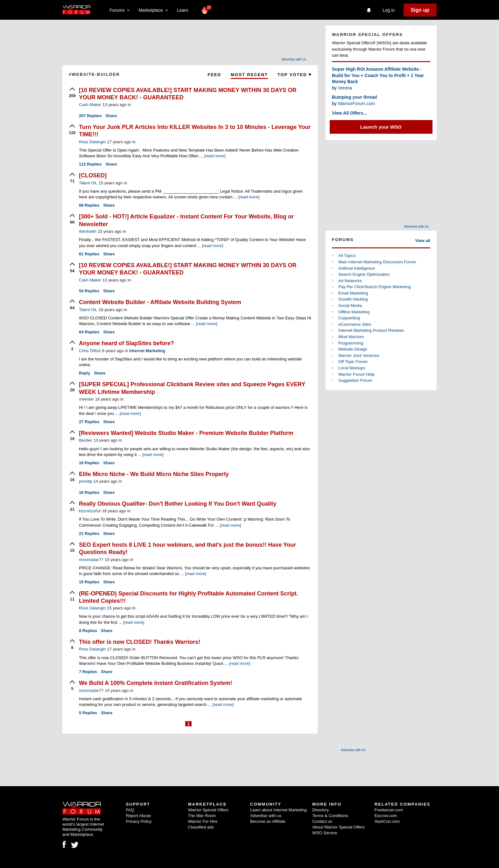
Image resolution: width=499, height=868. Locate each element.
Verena (345, 88)
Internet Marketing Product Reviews (371, 330)
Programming (351, 343)
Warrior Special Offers (208, 810)
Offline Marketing (354, 312)
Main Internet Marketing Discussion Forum (377, 262)
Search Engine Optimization (364, 274)
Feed (214, 75)
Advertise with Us (294, 59)
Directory (320, 810)
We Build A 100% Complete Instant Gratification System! (155, 683)
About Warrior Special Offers (338, 827)
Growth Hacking (353, 299)
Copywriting (349, 318)
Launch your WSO (381, 127)
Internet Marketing (147, 351)
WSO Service (325, 833)
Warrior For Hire (203, 821)
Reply (84, 373)
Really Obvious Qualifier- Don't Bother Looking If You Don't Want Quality (178, 504)
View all (423, 241)
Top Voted (294, 75)
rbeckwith (88, 231)
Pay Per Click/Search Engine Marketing (375, 287)
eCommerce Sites (355, 324)
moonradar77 (91, 560)
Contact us (322, 821)
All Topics (347, 256)
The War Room (202, 816)
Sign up (420, 10)
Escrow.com (386, 816)
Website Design (353, 349)
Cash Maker (90, 105)
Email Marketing (353, 293)
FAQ (130, 810)
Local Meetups (352, 368)
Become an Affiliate (268, 821)
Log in (389, 10)
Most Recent (249, 75)
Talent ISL (88, 183)
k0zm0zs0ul (90, 511)
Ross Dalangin (92, 142)
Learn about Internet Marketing (278, 810)
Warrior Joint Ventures (359, 356)
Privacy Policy (139, 821)
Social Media (350, 306)
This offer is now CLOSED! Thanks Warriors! (140, 642)
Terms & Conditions (330, 816)
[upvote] (72, 93)
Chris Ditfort (90, 351)
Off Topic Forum (353, 362)
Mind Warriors (351, 337)
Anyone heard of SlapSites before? (127, 343)
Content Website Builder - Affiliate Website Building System (160, 302)
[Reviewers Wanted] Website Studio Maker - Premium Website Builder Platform (186, 433)
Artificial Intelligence (357, 268)
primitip (86, 481)
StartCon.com (387, 821)
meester (86, 399)
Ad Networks (350, 281)
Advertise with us (266, 816)
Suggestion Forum (355, 380)
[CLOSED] (93, 175)
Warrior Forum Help (356, 374)
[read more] (215, 156)
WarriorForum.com (356, 103)
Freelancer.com (389, 810)
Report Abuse (138, 816)
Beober (86, 440)
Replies (90, 116)
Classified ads (201, 827)
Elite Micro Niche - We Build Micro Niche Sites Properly (154, 474)
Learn (184, 10)
